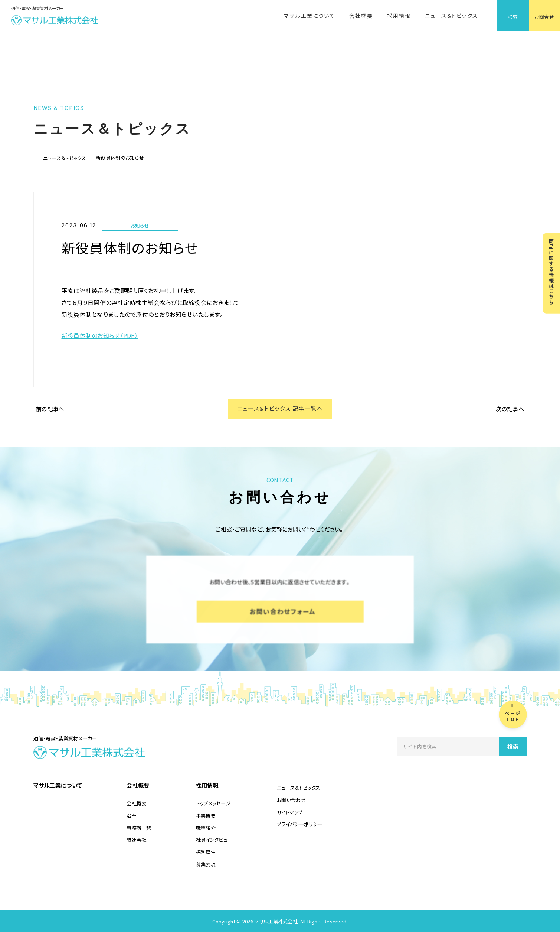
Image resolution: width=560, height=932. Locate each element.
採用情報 (399, 16)
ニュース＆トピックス (451, 16)
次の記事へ (510, 409)
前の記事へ (50, 409)
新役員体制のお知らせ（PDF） (100, 335)
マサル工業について (310, 16)
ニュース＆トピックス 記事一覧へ (280, 409)
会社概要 (361, 16)
